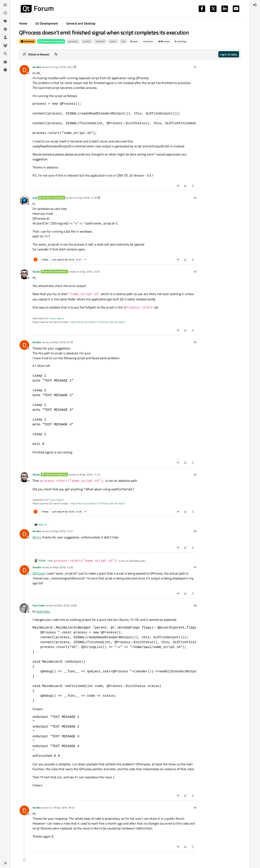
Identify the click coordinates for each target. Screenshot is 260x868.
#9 (195, 808)
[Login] (255, 5)
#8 (195, 605)
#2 (195, 198)
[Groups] (5, 45)
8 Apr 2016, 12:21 (63, 531)
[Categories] (5, 5)
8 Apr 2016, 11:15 (90, 474)
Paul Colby (39, 605)
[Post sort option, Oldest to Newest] (36, 54)
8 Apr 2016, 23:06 (67, 605)
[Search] (5, 54)
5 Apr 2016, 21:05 (90, 272)
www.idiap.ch (57, 318)
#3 (195, 272)
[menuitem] (255, 5)
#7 (195, 567)
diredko (37, 67)
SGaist (36, 272)
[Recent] (5, 13)
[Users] (5, 37)
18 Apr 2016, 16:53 (64, 808)
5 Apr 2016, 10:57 (63, 67)
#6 (195, 531)
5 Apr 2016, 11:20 (87, 198)
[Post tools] (193, 186)
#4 (195, 342)
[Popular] (5, 29)
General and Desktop (51, 41)
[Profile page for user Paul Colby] (24, 608)
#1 (195, 67)
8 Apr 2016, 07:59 (63, 342)
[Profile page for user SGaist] (24, 274)
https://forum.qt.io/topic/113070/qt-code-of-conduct (98, 322)
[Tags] (5, 21)
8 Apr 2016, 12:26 (63, 567)
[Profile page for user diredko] (24, 70)
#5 (195, 474)
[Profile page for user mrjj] (24, 201)
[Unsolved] (5, 70)
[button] (5, 863)
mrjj (35, 198)
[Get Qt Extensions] (5, 62)
